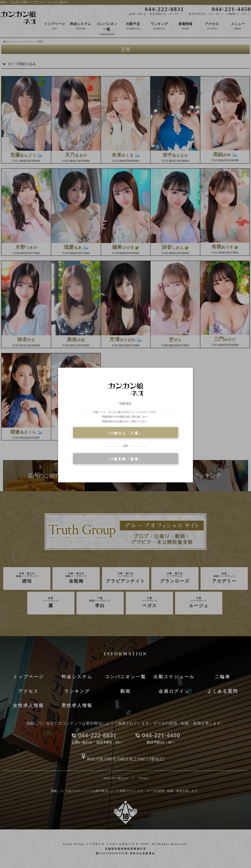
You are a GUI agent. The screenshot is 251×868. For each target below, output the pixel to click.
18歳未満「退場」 (125, 459)
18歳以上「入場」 (125, 433)
